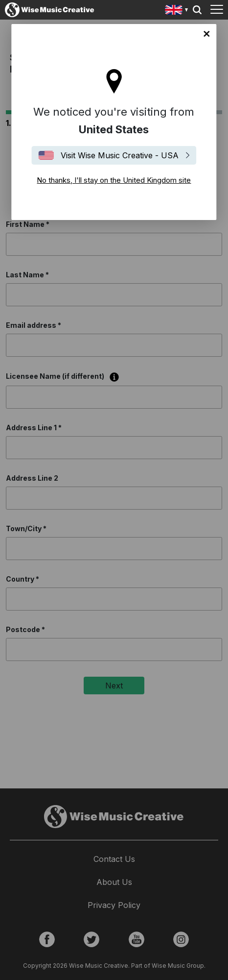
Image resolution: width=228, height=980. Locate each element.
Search (197, 10)
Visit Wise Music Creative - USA (120, 155)
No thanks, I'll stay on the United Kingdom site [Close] (207, 34)
